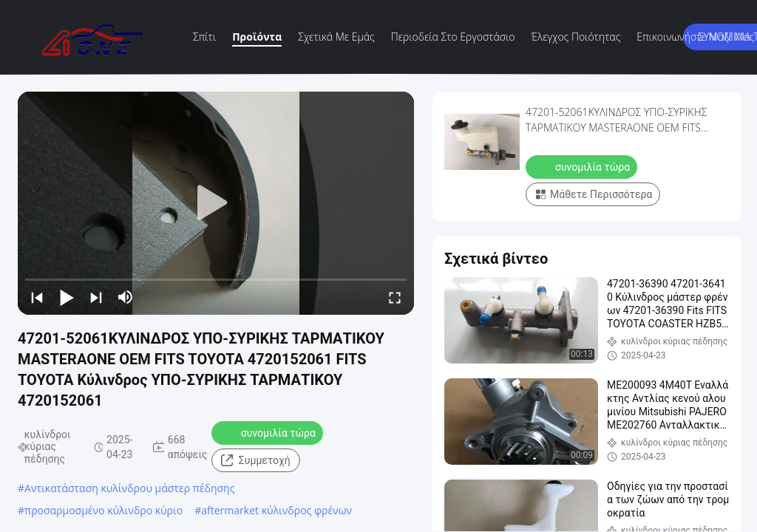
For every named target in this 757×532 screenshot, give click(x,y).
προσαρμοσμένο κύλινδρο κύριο (103, 510)
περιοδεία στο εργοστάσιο (453, 37)
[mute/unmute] (126, 297)
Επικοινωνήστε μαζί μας (695, 37)
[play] (216, 203)
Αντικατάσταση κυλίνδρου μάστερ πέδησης (129, 488)
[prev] (37, 297)
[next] (96, 297)
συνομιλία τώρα (269, 432)
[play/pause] (67, 297)
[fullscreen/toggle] (395, 297)
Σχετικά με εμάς (336, 37)
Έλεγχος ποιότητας (576, 37)
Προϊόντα (257, 37)
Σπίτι (204, 37)
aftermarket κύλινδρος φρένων (276, 510)
